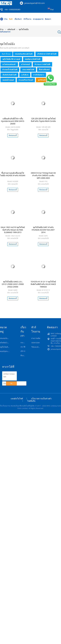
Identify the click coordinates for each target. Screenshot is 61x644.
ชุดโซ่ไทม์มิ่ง (42, 80)
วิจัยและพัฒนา (37, 347)
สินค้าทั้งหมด (6, 54)
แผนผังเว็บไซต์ (17, 398)
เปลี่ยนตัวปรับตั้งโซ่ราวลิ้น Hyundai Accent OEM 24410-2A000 (13, 121)
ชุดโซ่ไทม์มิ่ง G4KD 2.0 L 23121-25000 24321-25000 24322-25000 (13, 284)
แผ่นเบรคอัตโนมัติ (28, 70)
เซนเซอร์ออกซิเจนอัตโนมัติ (24, 54)
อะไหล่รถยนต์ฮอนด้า (9, 64)
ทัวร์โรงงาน (27, 19)
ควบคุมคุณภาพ (38, 19)
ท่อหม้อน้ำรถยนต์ (8, 80)
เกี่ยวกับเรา (18, 19)
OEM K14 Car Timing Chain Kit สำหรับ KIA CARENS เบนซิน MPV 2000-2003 (43, 175)
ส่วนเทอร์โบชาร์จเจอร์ (26, 80)
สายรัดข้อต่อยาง (39, 75)
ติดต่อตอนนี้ (13, 135)
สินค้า (11, 19)
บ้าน (4, 19)
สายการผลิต (36, 338)
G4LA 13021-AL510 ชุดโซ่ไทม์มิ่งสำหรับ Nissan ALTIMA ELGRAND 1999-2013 (13, 230)
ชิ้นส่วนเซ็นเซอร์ (44, 70)
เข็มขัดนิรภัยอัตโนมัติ (9, 75)
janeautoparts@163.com (35, 3)
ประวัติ (23, 347)
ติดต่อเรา (48, 19)
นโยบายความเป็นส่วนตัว (41, 398)
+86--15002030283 (12, 9)
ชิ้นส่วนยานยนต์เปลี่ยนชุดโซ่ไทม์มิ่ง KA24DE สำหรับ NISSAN (13, 174)
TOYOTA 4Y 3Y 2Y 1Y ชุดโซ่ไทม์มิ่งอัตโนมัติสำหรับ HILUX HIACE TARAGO (43, 284)
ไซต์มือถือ (31, 401)
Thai (52, 9)
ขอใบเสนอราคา (5, 32)
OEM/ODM (35, 343)
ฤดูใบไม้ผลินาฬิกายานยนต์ (11, 59)
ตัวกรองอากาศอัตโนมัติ (42, 64)
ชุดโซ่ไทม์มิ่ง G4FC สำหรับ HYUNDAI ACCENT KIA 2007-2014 (43, 230)
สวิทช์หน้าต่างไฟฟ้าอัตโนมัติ (47, 54)
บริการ (23, 351)
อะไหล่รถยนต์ (25, 64)
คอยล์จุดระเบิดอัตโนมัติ (33, 59)
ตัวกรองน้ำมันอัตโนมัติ (10, 70)
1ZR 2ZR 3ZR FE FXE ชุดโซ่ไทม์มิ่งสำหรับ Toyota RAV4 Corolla (43, 120)
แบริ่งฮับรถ (25, 75)
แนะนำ (23, 342)
